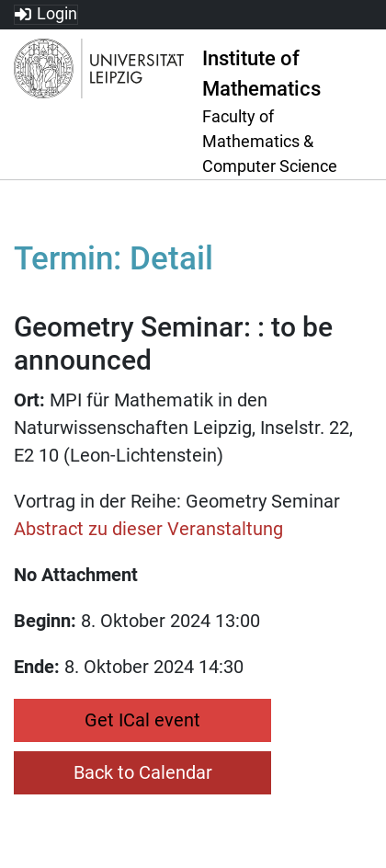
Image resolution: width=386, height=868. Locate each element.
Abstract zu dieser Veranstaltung (148, 529)
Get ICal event (142, 720)
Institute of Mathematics (261, 74)
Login (57, 14)
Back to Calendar (143, 772)
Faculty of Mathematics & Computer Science (270, 141)
